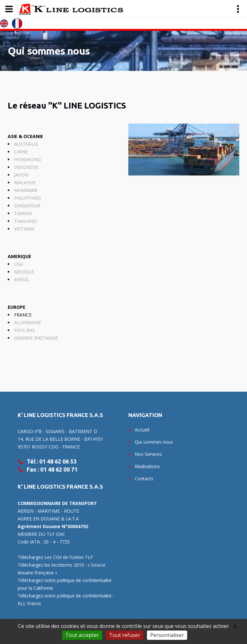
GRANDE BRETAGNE (36, 338)
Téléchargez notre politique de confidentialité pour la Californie (65, 584)
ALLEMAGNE (28, 322)
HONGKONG (27, 159)
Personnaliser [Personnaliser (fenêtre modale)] (167, 635)
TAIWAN (23, 213)
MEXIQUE (24, 272)
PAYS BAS (25, 330)
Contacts (144, 479)
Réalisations (147, 466)
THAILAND (26, 221)
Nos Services (148, 454)
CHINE (21, 152)
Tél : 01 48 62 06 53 (52, 461)
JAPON (21, 175)
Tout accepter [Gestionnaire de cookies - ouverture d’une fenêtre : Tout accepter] (82, 635)
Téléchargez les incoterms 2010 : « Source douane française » (62, 569)
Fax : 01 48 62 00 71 (52, 469)
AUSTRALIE (26, 144)
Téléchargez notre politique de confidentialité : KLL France (66, 600)
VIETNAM (24, 229)
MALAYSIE (25, 183)
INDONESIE (26, 167)
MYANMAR (26, 190)
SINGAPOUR (27, 206)
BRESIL (22, 279)
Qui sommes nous (49, 51)
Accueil (142, 430)
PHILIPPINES (28, 198)
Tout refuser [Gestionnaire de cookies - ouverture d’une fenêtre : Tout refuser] (125, 635)
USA (18, 264)
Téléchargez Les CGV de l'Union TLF (55, 557)
